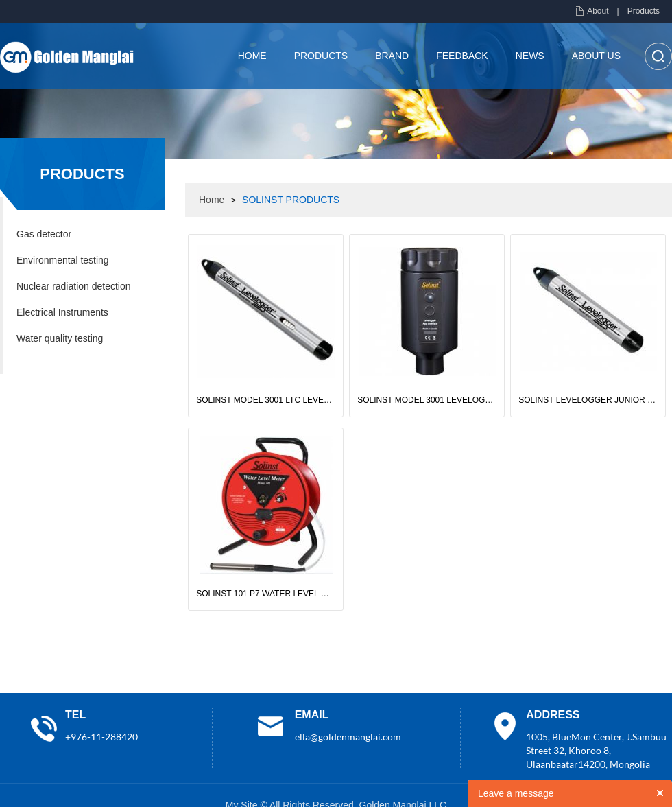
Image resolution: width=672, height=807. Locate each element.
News (530, 56)
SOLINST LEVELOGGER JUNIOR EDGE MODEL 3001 (588, 400)
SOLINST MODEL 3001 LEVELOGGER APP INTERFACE (427, 400)
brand (392, 56)
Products (644, 11)
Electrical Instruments (62, 312)
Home (252, 56)
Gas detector (44, 234)
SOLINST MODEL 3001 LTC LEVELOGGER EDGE (266, 400)
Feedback (462, 56)
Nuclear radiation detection (74, 286)
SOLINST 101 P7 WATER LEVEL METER (266, 594)
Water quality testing (60, 338)
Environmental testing (63, 260)
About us (596, 56)
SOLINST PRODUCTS (291, 200)
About (598, 11)
